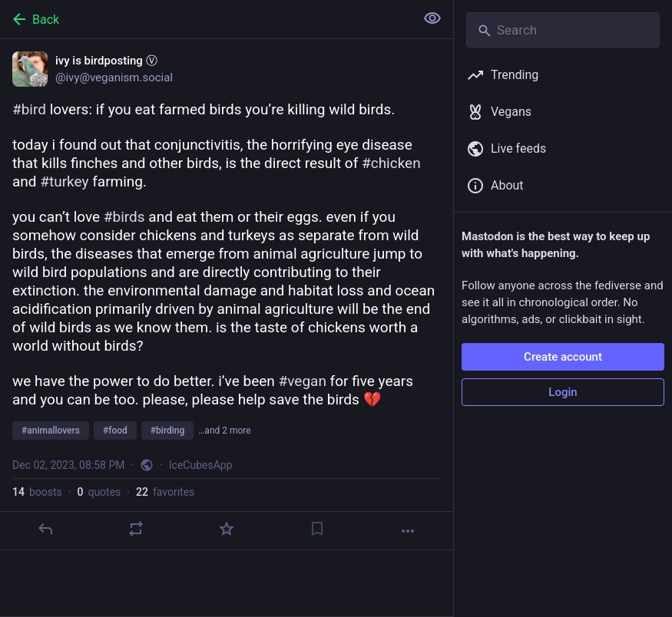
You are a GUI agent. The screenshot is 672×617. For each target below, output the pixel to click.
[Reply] (45, 529)
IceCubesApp (201, 465)
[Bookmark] (317, 529)
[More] (408, 531)
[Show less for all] (432, 18)
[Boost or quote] (136, 529)
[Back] (206, 19)
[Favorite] (227, 529)
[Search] (563, 30)
